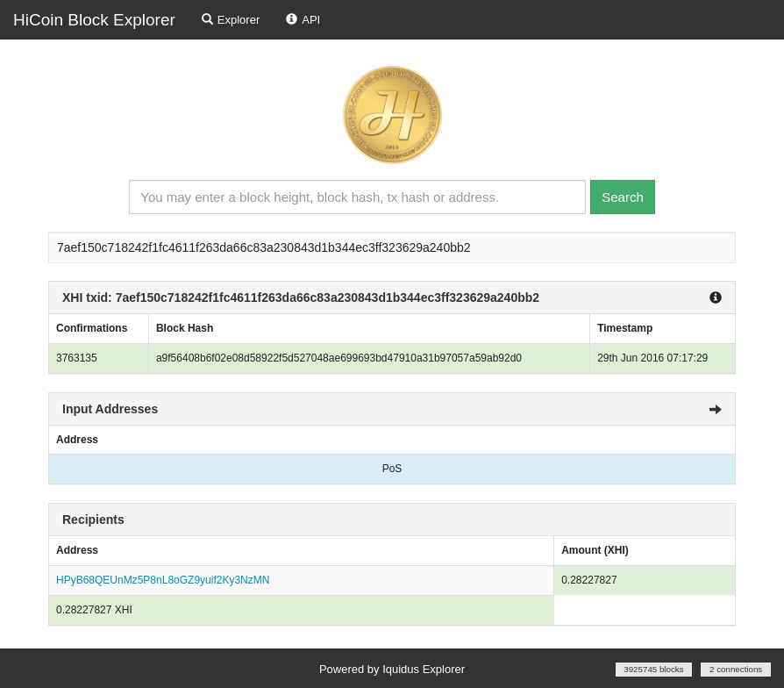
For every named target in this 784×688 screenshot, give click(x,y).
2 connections (736, 669)
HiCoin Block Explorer (94, 20)
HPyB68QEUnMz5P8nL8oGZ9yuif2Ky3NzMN (163, 580)
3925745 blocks (653, 669)
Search (623, 197)
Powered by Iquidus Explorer (392, 669)
